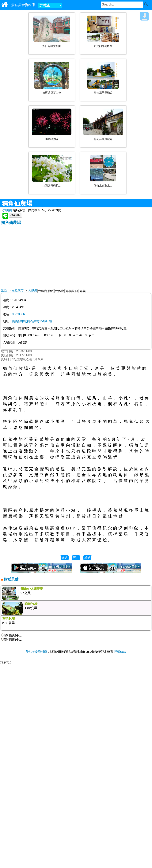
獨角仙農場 (11, 223)
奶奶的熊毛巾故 (103, 46)
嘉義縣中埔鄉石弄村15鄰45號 (32, 321)
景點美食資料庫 (36, 652)
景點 (4, 290)
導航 (87, 558)
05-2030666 (20, 314)
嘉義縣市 (17, 290)
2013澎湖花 (52, 139)
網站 (65, 558)
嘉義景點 (72, 291)
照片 (76, 558)
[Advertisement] (76, 254)
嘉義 (83, 291)
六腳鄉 (7, 210)
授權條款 (120, 652)
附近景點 (11, 579)
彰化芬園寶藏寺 (103, 139)
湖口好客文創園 (52, 46)
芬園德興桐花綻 (52, 186)
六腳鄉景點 (46, 291)
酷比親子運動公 (103, 93)
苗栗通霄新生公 (52, 93)
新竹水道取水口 (103, 186)
